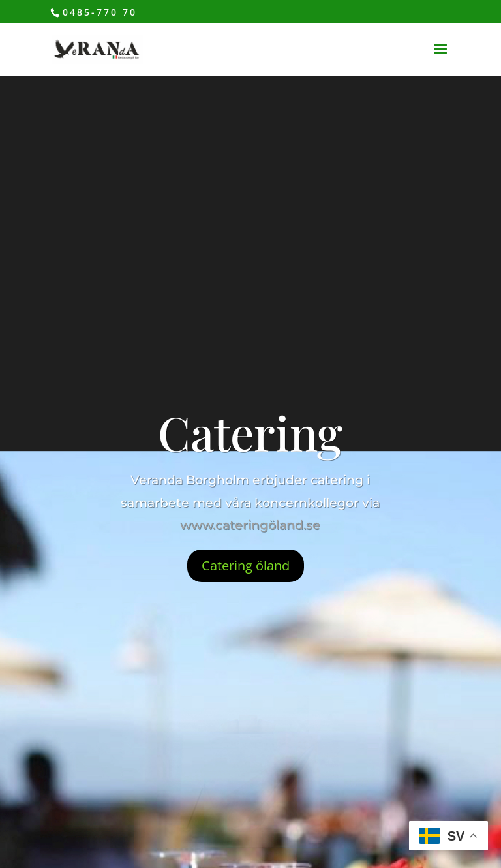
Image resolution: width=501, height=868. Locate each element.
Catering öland (246, 566)
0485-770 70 (100, 12)
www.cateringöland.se (250, 525)
